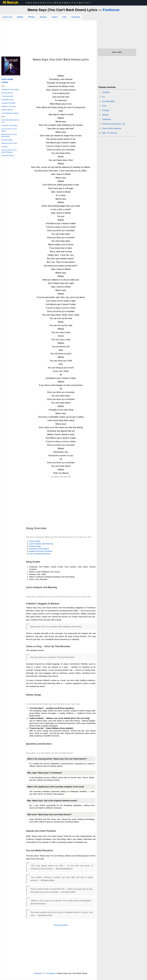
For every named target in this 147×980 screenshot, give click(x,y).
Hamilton (106, 92)
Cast (64, 17)
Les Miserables (109, 101)
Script (54, 17)
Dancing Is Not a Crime (9, 143)
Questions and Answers (39, 549)
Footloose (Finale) (7, 156)
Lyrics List (7, 17)
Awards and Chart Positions (41, 551)
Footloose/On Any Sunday (10, 90)
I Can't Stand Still (7, 96)
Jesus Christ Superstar (112, 128)
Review (43, 17)
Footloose (111, 10)
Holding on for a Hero (9, 106)
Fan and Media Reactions (40, 554)
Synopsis (76, 17)
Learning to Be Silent (8, 103)
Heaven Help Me (7, 110)
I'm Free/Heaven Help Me (10, 113)
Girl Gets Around (7, 93)
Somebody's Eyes (7, 100)
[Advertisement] (48, 39)
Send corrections (61, 925)
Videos (20, 17)
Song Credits (35, 541)
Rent (104, 106)
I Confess (5, 147)
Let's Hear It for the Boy (9, 125)
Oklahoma (107, 119)
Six (104, 97)
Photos (32, 17)
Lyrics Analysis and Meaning (41, 544)
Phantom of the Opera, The (114, 124)
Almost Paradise (7, 140)
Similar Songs (35, 546)
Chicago (106, 110)
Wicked (105, 115)
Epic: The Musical (110, 133)
